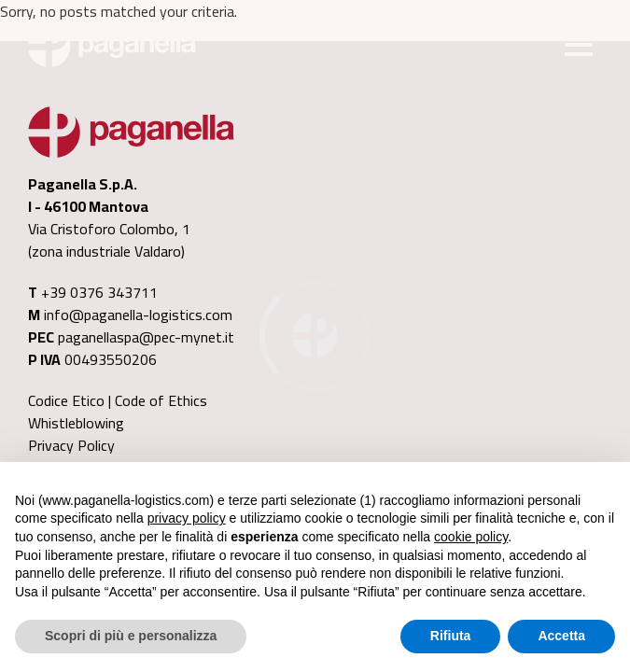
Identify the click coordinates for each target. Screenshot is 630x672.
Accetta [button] (561, 636)
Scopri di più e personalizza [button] (131, 636)
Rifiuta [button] (451, 636)
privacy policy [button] (187, 518)
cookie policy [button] (471, 537)
